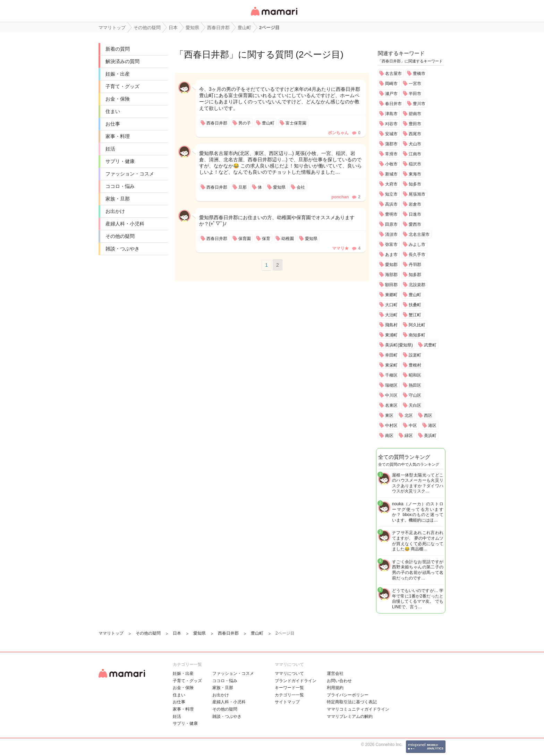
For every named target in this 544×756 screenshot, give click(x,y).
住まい (113, 111)
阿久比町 (417, 325)
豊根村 (415, 365)
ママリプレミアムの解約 (350, 716)
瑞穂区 (391, 385)
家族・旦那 (118, 199)
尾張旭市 (417, 194)
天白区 (415, 405)
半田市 (415, 94)
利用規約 (335, 688)
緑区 (409, 436)
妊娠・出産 (118, 74)
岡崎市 (391, 84)
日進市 (415, 214)
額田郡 (391, 285)
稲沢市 (415, 164)
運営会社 (335, 673)
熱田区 (415, 385)
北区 (409, 415)
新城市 (391, 174)
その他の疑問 (120, 236)
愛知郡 (391, 265)
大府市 (391, 184)
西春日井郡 (206, 54)
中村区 (391, 426)
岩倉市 (415, 204)
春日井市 (393, 104)
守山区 (415, 395)
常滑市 (391, 154)
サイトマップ (287, 702)
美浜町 (430, 436)
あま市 (391, 255)
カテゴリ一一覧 (289, 695)
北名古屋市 (419, 234)
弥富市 (391, 244)
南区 (389, 436)
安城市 (391, 134)
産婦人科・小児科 (125, 224)
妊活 (110, 149)
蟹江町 (415, 315)
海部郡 (391, 275)
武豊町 (430, 345)
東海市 (415, 174)
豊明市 (391, 214)
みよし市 (417, 244)
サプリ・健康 (120, 161)
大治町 (391, 315)
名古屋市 (393, 74)
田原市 (391, 224)
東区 (389, 415)
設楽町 (415, 355)
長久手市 (417, 255)
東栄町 (391, 365)
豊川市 (419, 104)
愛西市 (415, 224)
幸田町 (391, 355)
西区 (428, 415)
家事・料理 (118, 136)
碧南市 (415, 114)
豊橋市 (419, 74)
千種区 (391, 375)
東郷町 (391, 295)
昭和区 (415, 375)
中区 (413, 426)
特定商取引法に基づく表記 (352, 702)
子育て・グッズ (122, 86)
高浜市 (391, 204)
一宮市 (415, 84)
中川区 (391, 395)
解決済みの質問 (122, 61)
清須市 (391, 234)
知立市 (391, 194)
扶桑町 (415, 305)
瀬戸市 (391, 94)
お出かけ (115, 211)
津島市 (391, 114)
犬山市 (415, 144)
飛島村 (391, 325)
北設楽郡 (417, 285)
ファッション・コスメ (130, 174)
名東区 (391, 405)
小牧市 (391, 164)
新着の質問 (118, 49)
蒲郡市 (391, 144)
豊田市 (415, 124)
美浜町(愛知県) (399, 345)
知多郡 (415, 275)
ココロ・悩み (120, 186)
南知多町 (417, 335)
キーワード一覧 (289, 688)
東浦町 (391, 335)
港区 (432, 426)
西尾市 (415, 134)
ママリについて (289, 673)
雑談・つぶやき (122, 249)
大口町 (391, 305)
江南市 (415, 154)
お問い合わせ (339, 681)
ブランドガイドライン (296, 681)
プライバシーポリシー (348, 695)
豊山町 (415, 295)
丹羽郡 (415, 265)
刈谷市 (391, 124)
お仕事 (113, 124)
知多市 (415, 184)
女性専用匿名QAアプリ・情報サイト (274, 16)
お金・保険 (118, 99)
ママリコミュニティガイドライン (358, 709)
